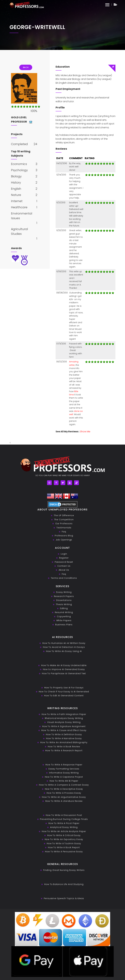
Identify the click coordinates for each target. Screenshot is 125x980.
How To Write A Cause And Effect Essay (64, 730)
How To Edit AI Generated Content (64, 696)
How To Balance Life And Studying (64, 884)
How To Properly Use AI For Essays (64, 688)
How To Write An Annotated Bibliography (64, 742)
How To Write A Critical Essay (64, 835)
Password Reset (64, 562)
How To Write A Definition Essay (64, 734)
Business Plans (64, 625)
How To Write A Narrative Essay (64, 738)
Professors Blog (64, 536)
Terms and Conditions (64, 578)
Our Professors (64, 524)
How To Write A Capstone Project (64, 777)
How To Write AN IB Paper (64, 781)
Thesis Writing (64, 604)
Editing (64, 608)
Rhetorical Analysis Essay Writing (64, 718)
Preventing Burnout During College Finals (64, 819)
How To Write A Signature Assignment (64, 726)
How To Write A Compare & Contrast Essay (64, 785)
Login (64, 554)
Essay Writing (64, 592)
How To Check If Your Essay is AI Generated (64, 692)
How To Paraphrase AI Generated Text (64, 673)
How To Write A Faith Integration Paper (64, 714)
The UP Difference (64, 515)
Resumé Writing (64, 612)
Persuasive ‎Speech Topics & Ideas (64, 898)
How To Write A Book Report (64, 847)
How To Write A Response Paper (64, 765)
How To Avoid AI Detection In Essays (64, 647)
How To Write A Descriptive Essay (64, 789)
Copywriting (64, 616)
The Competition (64, 520)
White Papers (64, 620)
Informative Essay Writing (64, 773)
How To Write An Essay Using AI (64, 651)
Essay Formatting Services (64, 769)
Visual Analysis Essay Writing (64, 722)
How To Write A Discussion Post (64, 815)
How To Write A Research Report (64, 751)
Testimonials (64, 528)
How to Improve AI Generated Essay (64, 669)
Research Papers (64, 596)
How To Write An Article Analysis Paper (64, 831)
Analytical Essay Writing (64, 827)
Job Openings (64, 540)
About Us (64, 570)
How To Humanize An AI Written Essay (64, 643)
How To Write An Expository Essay (64, 839)
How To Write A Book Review (64, 747)
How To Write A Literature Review (64, 801)
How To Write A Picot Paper (64, 823)
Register (64, 558)
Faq (64, 532)
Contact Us (64, 566)
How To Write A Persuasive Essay (64, 852)
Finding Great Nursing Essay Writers (64, 870)
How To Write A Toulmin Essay (64, 843)
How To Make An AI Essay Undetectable (64, 665)
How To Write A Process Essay (64, 793)
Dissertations (64, 600)
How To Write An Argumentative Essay (64, 797)
